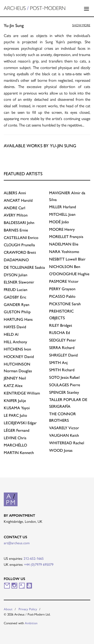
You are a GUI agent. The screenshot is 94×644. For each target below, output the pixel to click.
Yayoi (17, 408)
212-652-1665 (34, 558)
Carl (15, 208)
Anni (15, 193)
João (59, 222)
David (15, 327)
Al (11, 334)
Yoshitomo (64, 252)
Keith (64, 435)
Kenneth (19, 453)
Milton (16, 215)
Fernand (17, 430)
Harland (63, 207)
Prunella (19, 245)
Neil (15, 378)
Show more (81, 25)
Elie (64, 244)
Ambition (31, 623)
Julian (16, 275)
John (19, 223)
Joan (62, 214)
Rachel (67, 443)
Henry (62, 229)
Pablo (62, 296)
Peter (63, 340)
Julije (15, 401)
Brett (20, 252)
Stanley (64, 392)
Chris (15, 438)
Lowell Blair (67, 259)
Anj (58, 363)
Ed (60, 333)
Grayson (62, 289)
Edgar (20, 423)
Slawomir (19, 282)
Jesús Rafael (64, 377)
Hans (18, 319)
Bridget (61, 325)
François (66, 237)
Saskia (24, 267)
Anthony (15, 342)
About (8, 609)
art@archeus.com (17, 543)
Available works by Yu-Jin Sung (40, 146)
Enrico (21, 238)
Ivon (17, 349)
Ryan (17, 305)
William (22, 393)
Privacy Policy (28, 609)
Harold (18, 200)
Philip (17, 312)
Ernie (16, 230)
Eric (15, 297)
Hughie (69, 274)
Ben (65, 267)
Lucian (16, 290)
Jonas (61, 450)
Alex (13, 386)
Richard (62, 348)
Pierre (65, 385)
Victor (64, 281)
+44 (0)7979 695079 (39, 564)
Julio (15, 415)
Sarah (65, 304)
